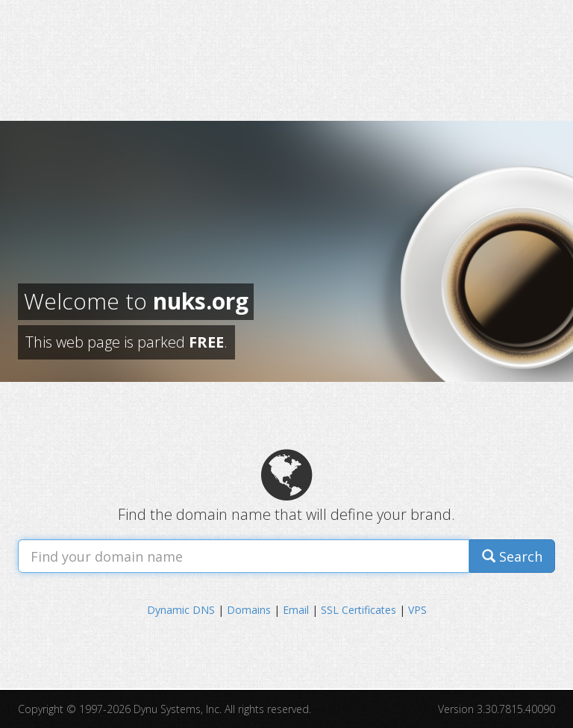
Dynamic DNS (181, 610)
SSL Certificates (358, 610)
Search (512, 556)
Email (296, 610)
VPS (417, 610)
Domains (249, 610)
